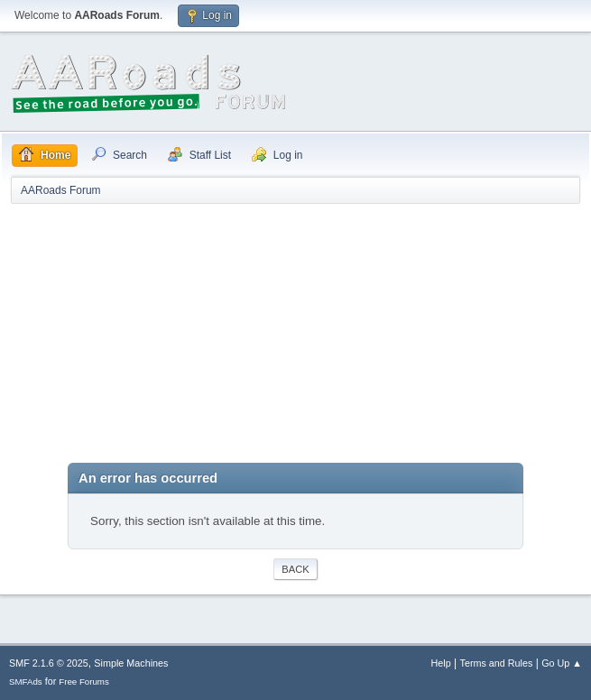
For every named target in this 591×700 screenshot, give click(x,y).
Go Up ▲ (562, 663)
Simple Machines (131, 663)
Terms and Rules (497, 663)
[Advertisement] (295, 336)
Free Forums (84, 682)
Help (441, 663)
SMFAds (26, 682)
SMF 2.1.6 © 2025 (49, 663)
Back (295, 569)
